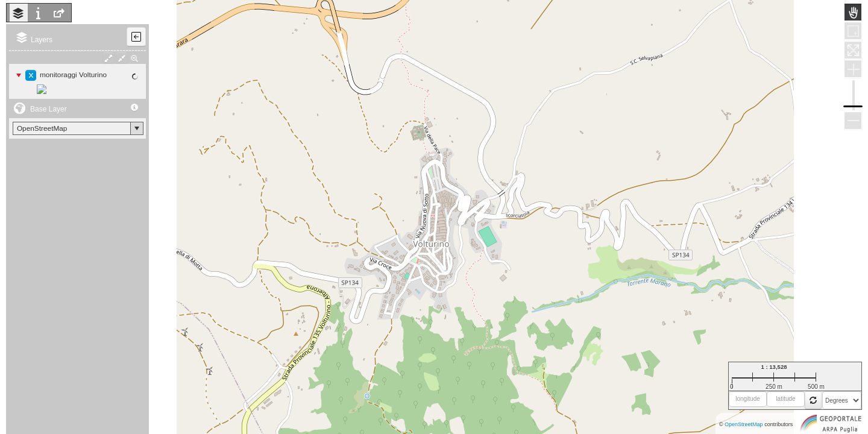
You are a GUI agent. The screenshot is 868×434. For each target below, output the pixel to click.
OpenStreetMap (744, 424)
